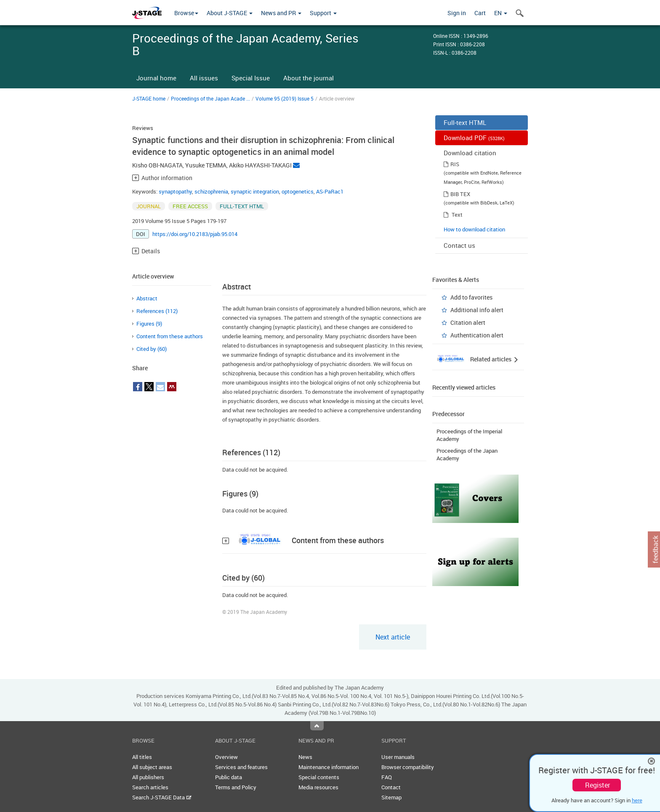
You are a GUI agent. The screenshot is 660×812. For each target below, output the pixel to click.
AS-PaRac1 (330, 191)
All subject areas (152, 767)
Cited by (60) (152, 349)
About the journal (309, 78)
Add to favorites (471, 297)
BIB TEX (460, 194)
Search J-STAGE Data (162, 797)
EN (501, 13)
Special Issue (251, 78)
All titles (142, 757)
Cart (480, 13)
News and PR (281, 13)
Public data (229, 777)
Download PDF (474, 138)
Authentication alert (477, 335)
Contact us (459, 245)
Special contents (319, 777)
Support (323, 13)
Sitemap (391, 797)
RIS (455, 164)
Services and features (241, 767)
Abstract (147, 298)
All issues (204, 78)
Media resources (318, 787)
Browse (186, 13)
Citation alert (468, 322)
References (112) (157, 311)
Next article (393, 637)
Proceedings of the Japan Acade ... (210, 98)
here (637, 800)
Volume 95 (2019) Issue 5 (285, 98)
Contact (391, 787)
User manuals (398, 757)
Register (597, 785)
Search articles (150, 787)
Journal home (156, 78)
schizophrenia (211, 191)
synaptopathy (175, 191)
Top (317, 726)
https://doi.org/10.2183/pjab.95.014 (195, 234)
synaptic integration (255, 191)
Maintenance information (329, 767)
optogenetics (298, 191)
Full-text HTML (465, 122)
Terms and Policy (236, 787)
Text (457, 215)
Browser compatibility (408, 767)
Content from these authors (170, 336)
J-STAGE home (149, 98)
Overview (226, 757)
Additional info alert (477, 310)
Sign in (457, 13)
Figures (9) (149, 324)
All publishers (148, 777)
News (305, 757)
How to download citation (474, 229)
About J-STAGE (230, 13)
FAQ (387, 777)
